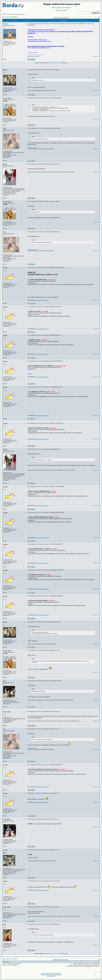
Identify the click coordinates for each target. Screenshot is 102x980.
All (61, 63)
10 (58, 63)
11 (59, 63)
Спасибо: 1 (96, 300)
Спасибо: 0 (96, 56)
